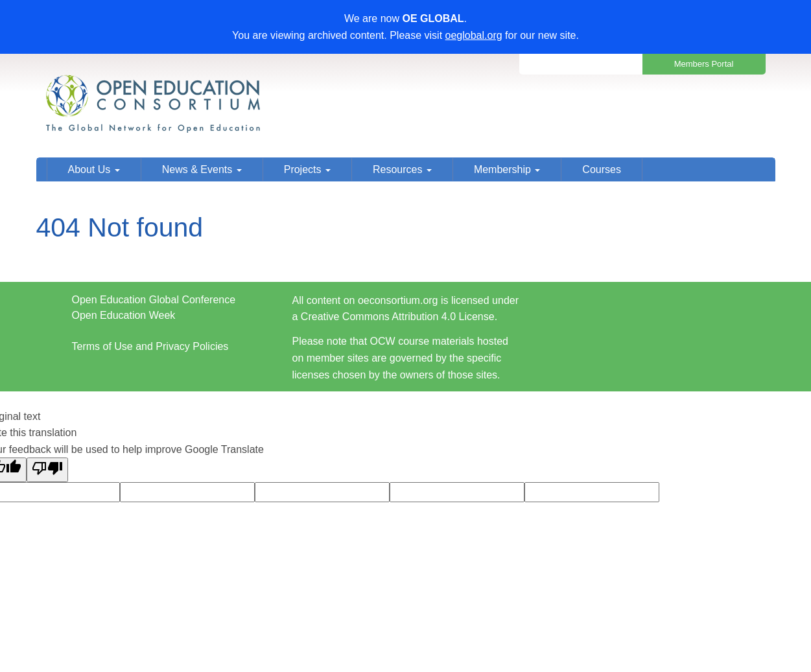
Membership (507, 169)
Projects (307, 169)
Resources (402, 169)
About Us (94, 169)
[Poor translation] (47, 470)
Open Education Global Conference (154, 300)
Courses (602, 169)
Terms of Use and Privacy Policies (150, 346)
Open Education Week (124, 315)
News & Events (202, 169)
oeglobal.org (474, 35)
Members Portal (704, 64)
